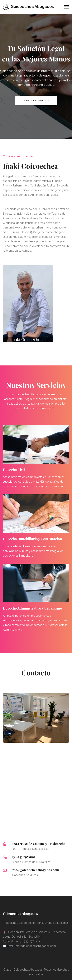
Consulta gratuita (36, 100)
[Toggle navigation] (67, 7)
